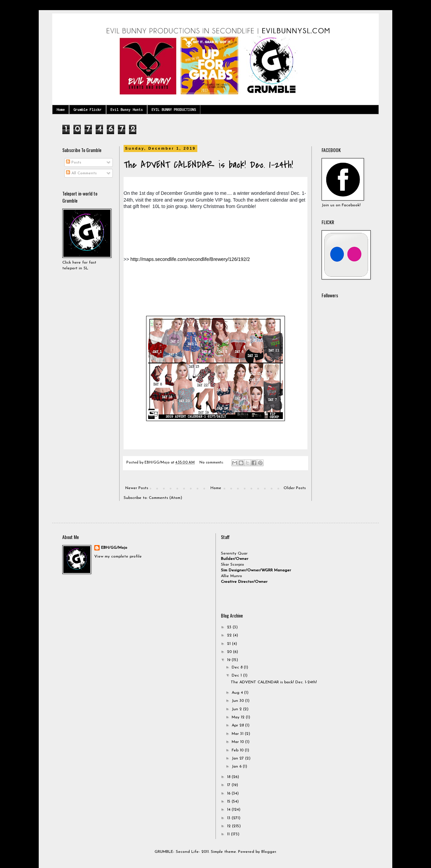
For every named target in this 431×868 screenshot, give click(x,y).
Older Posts (295, 488)
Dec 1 (237, 676)
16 (229, 794)
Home (61, 110)
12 (229, 826)
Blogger (269, 852)
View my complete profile (118, 557)
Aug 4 (238, 693)
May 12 (239, 717)
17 (229, 785)
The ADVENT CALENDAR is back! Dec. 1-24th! (208, 165)
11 (229, 834)
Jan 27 (238, 758)
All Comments (81, 173)
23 (230, 627)
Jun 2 (237, 709)
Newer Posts (137, 488)
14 (229, 810)
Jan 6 (237, 767)
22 (230, 635)
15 (229, 802)
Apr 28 (238, 725)
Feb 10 (238, 750)
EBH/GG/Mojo (114, 548)
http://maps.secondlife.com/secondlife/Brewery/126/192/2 (190, 259)
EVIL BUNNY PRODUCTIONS (174, 110)
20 (230, 652)
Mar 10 (238, 742)
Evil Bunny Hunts (127, 110)
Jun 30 (238, 701)
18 (229, 777)
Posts (74, 162)
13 (229, 818)
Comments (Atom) (165, 498)
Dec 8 (238, 667)
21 (229, 644)
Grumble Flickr (88, 110)
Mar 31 (238, 734)
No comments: (212, 463)
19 (229, 660)
